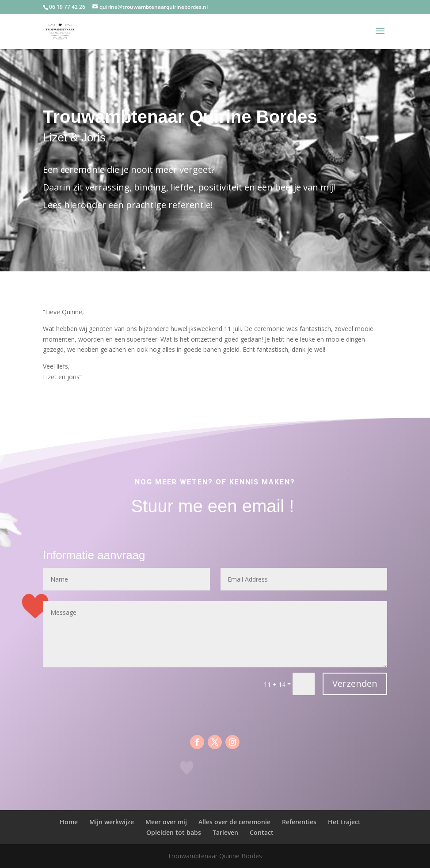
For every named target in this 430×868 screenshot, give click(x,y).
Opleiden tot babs (174, 832)
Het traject (344, 822)
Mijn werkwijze (112, 822)
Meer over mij (166, 822)
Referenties (299, 822)
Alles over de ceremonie (234, 822)
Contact (262, 832)
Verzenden (355, 683)
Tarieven (225, 832)
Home (69, 822)
